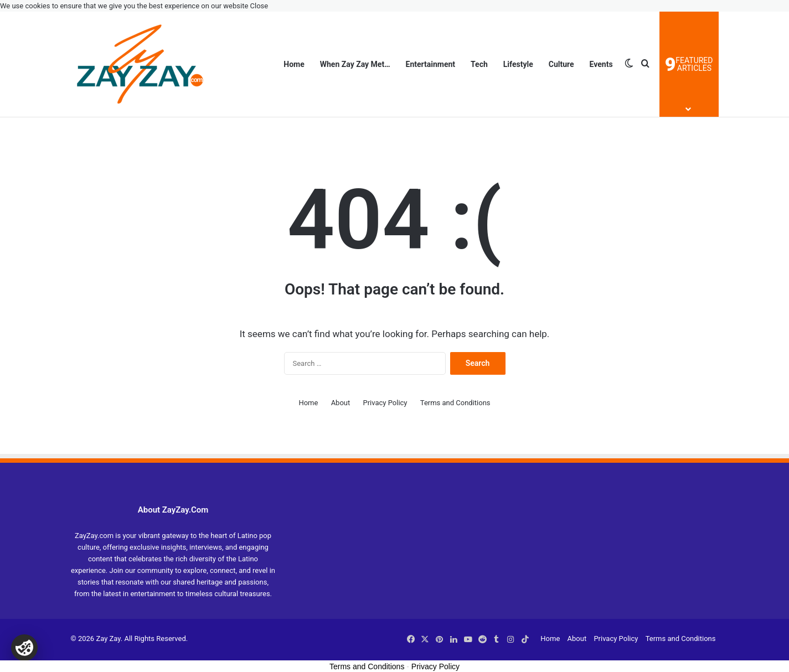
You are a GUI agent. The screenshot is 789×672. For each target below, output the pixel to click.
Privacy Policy (385, 403)
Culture (561, 64)
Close (259, 6)
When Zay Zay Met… (355, 64)
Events (601, 64)
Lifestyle (518, 64)
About (341, 403)
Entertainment (431, 64)
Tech (479, 64)
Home (294, 64)
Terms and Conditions (455, 403)
